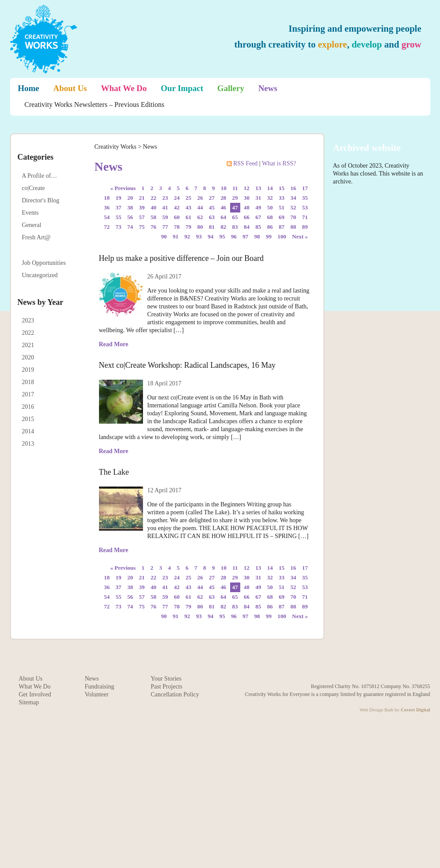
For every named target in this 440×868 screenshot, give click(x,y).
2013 (28, 444)
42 (177, 207)
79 (189, 227)
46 (223, 207)
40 (153, 207)
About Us (70, 88)
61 (189, 217)
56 (130, 217)
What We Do (124, 88)
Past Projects (167, 687)
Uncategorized (40, 275)
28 (223, 198)
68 (270, 217)
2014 (28, 431)
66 (247, 217)
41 (165, 207)
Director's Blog (41, 200)
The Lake (114, 472)
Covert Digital (416, 710)
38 (130, 207)
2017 (28, 394)
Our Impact (182, 88)
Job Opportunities (44, 263)
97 (245, 236)
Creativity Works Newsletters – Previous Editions (95, 104)
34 (293, 198)
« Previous (123, 188)
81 (212, 227)
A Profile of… (40, 176)
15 (282, 188)
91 (175, 236)
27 (212, 198)
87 (282, 227)
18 (107, 198)
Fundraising (100, 687)
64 (223, 217)
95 (222, 236)
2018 (28, 382)
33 (282, 198)
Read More (114, 344)
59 (165, 217)
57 (142, 217)
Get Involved (35, 694)
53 (305, 207)
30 (247, 198)
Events (30, 213)
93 (199, 236)
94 (211, 236)
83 (235, 227)
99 (269, 236)
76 (153, 227)
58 (153, 217)
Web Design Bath (376, 710)
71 (305, 217)
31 (258, 198)
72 (107, 227)
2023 (28, 320)
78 (177, 227)
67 (258, 217)
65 (235, 217)
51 (282, 207)
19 (119, 198)
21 (142, 198)
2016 (28, 407)
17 (305, 188)
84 (247, 227)
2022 (28, 333)
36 (107, 207)
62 (200, 217)
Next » (300, 236)
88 (293, 227)
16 (293, 188)
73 (119, 227)
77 (165, 227)
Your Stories (166, 679)
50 (270, 207)
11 (235, 188)
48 (247, 207)
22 (153, 198)
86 (270, 227)
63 (212, 217)
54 (107, 217)
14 (270, 188)
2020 (28, 357)
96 (234, 236)
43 (189, 207)
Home (29, 88)
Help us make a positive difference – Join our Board (181, 258)
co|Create (34, 188)
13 (258, 188)
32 (270, 198)
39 (142, 207)
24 (177, 198)
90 (164, 236)
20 (130, 198)
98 (257, 236)
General (32, 225)
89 (305, 227)
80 (200, 227)
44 (200, 207)
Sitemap (29, 702)
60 (177, 217)
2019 (28, 370)
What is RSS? (279, 163)
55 (119, 217)
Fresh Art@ (36, 237)
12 (247, 188)
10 (224, 188)
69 (282, 217)
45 (212, 207)
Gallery (231, 88)
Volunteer (97, 694)
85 (258, 227)
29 (235, 198)
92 (187, 236)
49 (258, 207)
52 (293, 207)
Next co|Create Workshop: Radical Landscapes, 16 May (187, 365)
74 (130, 227)
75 (142, 227)
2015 (28, 419)
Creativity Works (115, 147)
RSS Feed (243, 163)
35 (305, 198)
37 (119, 207)
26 (200, 198)
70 (293, 217)
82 (223, 227)
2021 (28, 345)
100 (282, 236)
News (268, 88)
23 (165, 198)
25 (189, 198)
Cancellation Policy (175, 694)
